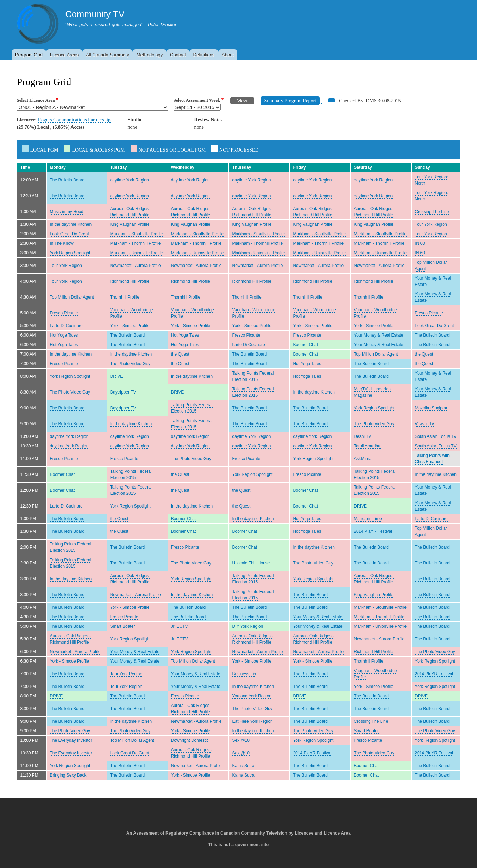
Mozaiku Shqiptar (431, 408)
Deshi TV (362, 436)
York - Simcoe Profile (130, 326)
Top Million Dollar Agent (72, 297)
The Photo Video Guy (130, 364)
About (228, 55)
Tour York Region (431, 224)
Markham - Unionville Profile (137, 253)
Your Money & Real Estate (378, 335)
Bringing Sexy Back (68, 775)
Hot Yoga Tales (64, 335)
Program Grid (29, 55)
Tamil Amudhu (367, 446)
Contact (178, 55)
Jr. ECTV (180, 626)
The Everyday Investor (71, 740)
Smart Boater (123, 626)
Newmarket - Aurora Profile (136, 266)
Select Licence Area (36, 100)
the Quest (180, 354)
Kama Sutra (243, 766)
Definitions (204, 55)
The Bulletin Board (67, 180)
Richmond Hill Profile (130, 281)
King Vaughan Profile (130, 224)
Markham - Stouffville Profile (137, 234)
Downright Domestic (190, 740)
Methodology (150, 55)
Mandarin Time (368, 519)
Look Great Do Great (70, 234)
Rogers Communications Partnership (74, 120)
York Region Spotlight (70, 253)
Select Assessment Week (197, 100)
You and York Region (252, 696)
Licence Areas (64, 55)
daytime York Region (130, 180)
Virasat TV (425, 424)
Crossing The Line (432, 212)
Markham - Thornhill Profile (136, 243)
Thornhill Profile (125, 297)
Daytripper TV (123, 392)
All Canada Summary (108, 55)
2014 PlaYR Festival (373, 531)
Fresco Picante (64, 313)
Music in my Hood (67, 212)
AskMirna (363, 459)
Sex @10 (241, 740)
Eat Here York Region (252, 721)
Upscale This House (251, 563)
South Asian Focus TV (435, 436)
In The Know (62, 243)
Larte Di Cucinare (66, 326)
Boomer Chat (305, 345)
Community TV (95, 14)
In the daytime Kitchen (71, 224)
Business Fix (244, 674)
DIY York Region (247, 626)
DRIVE (117, 376)
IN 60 (420, 243)
